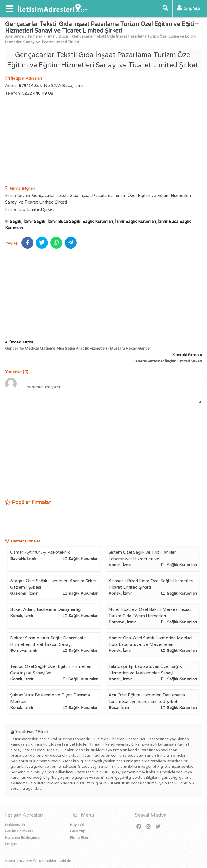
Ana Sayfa (14, 36)
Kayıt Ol (77, 825)
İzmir (50, 36)
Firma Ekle (79, 838)
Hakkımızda (15, 825)
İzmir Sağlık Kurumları (135, 222)
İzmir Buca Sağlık (64, 222)
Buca (63, 36)
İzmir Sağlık (34, 222)
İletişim (11, 844)
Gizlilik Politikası (19, 831)
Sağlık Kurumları (98, 222)
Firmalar (35, 36)
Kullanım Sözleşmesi (23, 838)
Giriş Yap (78, 831)
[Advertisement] (103, 142)
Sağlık (16, 222)
